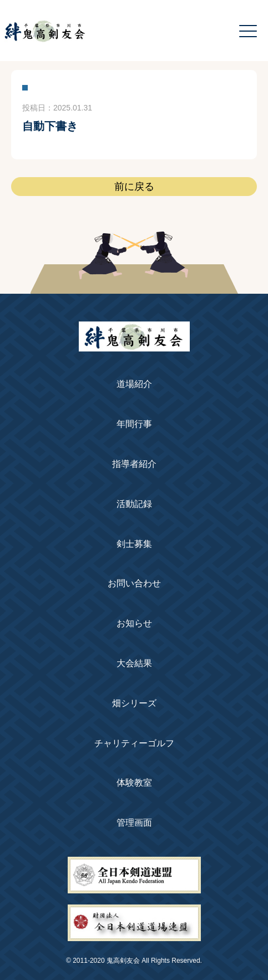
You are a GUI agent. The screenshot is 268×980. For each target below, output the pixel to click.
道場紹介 (134, 384)
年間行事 (134, 424)
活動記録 (134, 504)
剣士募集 (134, 544)
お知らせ (134, 623)
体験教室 (134, 783)
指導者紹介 (134, 464)
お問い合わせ (134, 583)
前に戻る (134, 187)
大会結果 (134, 663)
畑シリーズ (134, 703)
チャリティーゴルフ (134, 743)
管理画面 (134, 823)
